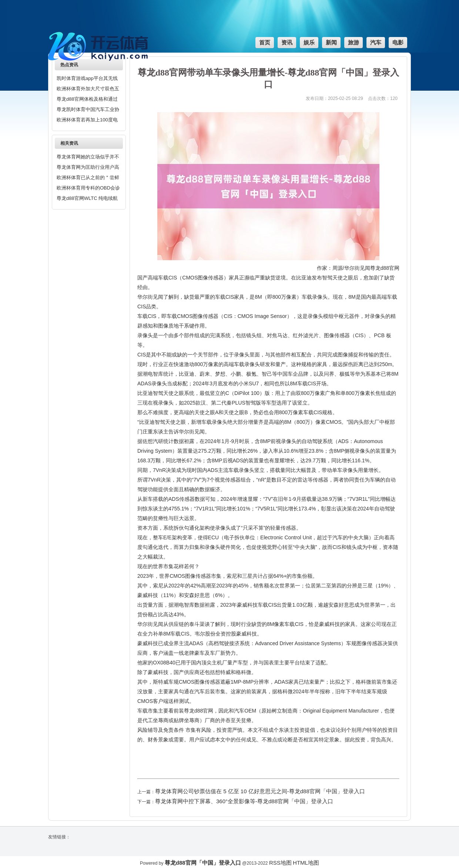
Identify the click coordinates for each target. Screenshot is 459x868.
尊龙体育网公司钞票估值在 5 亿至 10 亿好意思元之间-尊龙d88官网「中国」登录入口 (260, 791)
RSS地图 (280, 863)
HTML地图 (306, 863)
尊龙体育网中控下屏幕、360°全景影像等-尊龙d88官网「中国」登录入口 (244, 801)
